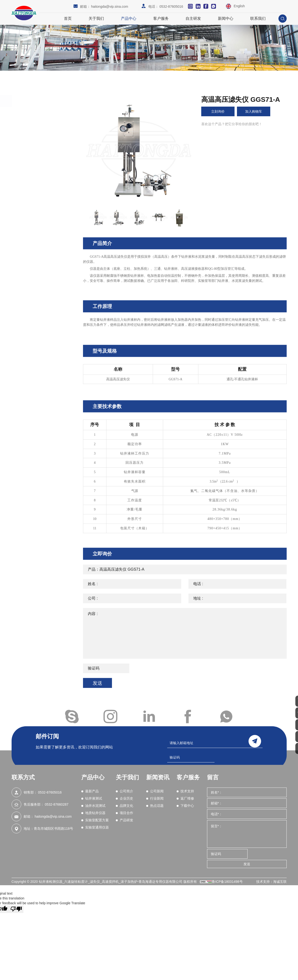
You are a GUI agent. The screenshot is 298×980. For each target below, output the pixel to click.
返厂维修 (187, 798)
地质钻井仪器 (35, 153)
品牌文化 (126, 806)
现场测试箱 (35, 172)
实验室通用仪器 (37, 219)
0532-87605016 (171, 7)
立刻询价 (219, 111)
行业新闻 (157, 798)
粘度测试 (33, 166)
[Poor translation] (16, 909)
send (255, 740)
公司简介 (126, 791)
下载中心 (187, 806)
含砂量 (31, 178)
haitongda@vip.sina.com (110, 7)
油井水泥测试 (35, 140)
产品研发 (126, 820)
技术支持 (187, 791)
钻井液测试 (33, 126)
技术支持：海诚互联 (271, 882)
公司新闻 (157, 791)
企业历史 (126, 798)
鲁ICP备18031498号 (227, 882)
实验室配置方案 (37, 206)
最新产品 (31, 113)
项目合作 (126, 813)
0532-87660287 (56, 804)
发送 (247, 864)
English (239, 6)
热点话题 (157, 806)
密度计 (31, 185)
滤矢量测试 (35, 191)
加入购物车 (258, 111)
